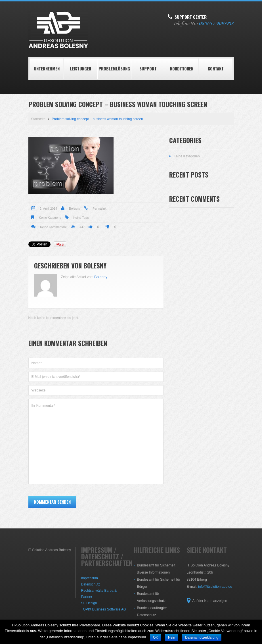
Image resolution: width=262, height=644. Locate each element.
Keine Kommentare (53, 227)
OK (155, 637)
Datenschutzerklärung (202, 637)
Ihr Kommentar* (96, 441)
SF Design (89, 603)
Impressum (90, 578)
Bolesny (75, 209)
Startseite (38, 119)
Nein (172, 637)
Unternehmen (47, 68)
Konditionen (182, 68)
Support (148, 68)
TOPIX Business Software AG (104, 609)
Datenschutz (91, 584)
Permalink (99, 209)
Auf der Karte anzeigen (210, 601)
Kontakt (216, 68)
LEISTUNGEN (80, 68)
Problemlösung (114, 68)
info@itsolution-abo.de (215, 587)
